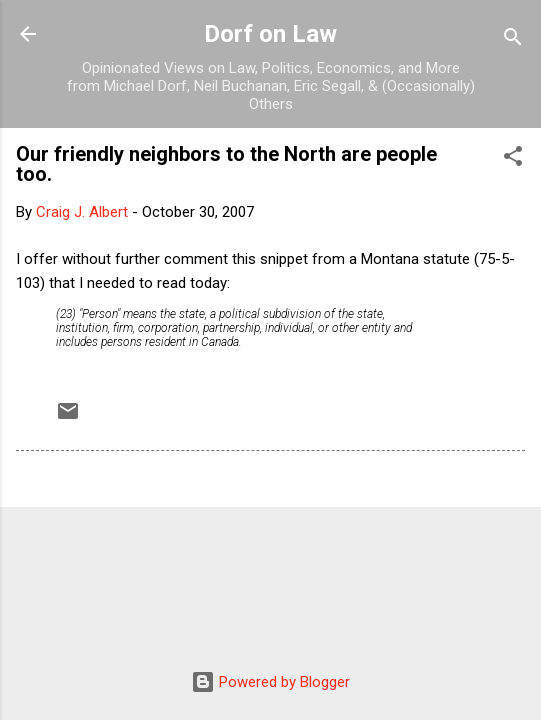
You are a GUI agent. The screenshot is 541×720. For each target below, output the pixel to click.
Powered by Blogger (270, 682)
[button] (513, 159)
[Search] (513, 40)
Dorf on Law (270, 34)
